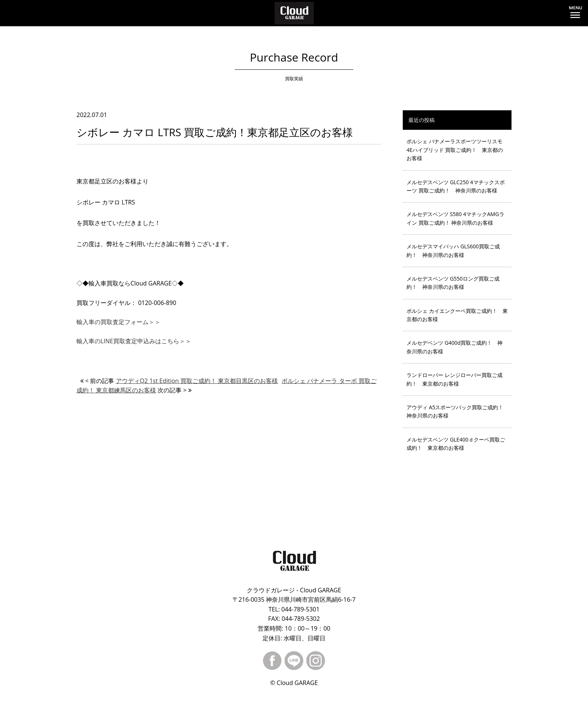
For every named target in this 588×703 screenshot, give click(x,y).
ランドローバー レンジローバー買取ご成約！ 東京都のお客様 (454, 379)
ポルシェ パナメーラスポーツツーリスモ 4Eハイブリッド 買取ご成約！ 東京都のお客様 (455, 150)
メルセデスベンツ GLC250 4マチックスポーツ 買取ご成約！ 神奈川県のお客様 (456, 186)
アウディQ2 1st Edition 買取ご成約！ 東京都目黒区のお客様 (197, 381)
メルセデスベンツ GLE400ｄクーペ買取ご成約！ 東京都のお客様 (456, 444)
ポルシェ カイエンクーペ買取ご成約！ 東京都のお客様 (457, 315)
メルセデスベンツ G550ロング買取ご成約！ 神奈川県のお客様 (453, 283)
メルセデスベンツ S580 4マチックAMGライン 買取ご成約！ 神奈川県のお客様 (455, 218)
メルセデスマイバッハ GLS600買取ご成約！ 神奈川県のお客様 (453, 250)
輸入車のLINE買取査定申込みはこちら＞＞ (134, 341)
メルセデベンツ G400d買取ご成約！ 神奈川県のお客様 (454, 347)
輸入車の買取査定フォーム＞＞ (118, 322)
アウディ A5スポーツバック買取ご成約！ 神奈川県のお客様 (458, 411)
